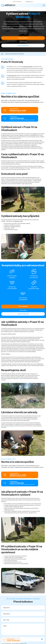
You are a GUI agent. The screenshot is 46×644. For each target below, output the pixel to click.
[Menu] (44, 5)
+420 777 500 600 (17, 2)
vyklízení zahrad (12, 75)
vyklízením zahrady (28, 66)
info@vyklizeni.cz (29, 2)
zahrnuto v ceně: (19, 221)
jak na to (35, 134)
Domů (2, 54)
